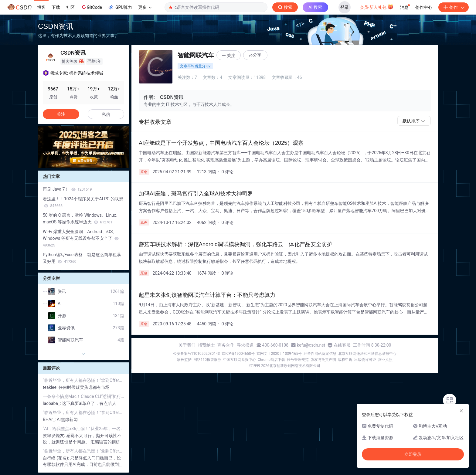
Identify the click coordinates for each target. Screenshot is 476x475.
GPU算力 (120, 7)
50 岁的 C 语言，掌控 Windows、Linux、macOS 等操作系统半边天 (82, 219)
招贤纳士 (206, 345)
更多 (145, 7)
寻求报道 (245, 345)
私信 (106, 114)
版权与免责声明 (323, 360)
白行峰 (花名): (56, 458)
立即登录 (413, 454)
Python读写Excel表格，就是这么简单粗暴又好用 (82, 258)
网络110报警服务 (207, 360)
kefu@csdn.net (311, 345)
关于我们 (187, 345)
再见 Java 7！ (67, 189)
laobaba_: (52, 403)
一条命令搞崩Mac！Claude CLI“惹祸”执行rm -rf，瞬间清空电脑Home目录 (83, 396)
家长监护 (184, 360)
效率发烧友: (54, 436)
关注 (61, 114)
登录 (345, 7)
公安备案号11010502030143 (196, 354)
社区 (70, 7)
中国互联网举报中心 (240, 360)
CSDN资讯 (56, 26)
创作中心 (424, 7)
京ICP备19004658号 (238, 354)
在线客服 (342, 345)
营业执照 (385, 360)
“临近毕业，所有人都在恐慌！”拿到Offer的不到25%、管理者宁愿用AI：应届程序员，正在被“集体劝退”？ (83, 380)
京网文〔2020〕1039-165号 (279, 354)
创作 (454, 7)
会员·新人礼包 (377, 7)
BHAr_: (50, 419)
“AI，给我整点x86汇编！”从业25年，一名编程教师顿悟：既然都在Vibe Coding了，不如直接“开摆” (83, 429)
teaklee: (51, 387)
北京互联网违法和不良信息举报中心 (367, 354)
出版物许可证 (365, 360)
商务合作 (226, 345)
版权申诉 (345, 360)
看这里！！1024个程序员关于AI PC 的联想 (83, 202)
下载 (56, 7)
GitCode (91, 7)
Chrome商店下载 (271, 360)
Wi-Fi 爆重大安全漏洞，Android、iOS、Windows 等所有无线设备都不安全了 (81, 238)
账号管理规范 (298, 360)
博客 (41, 7)
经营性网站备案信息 (320, 354)
